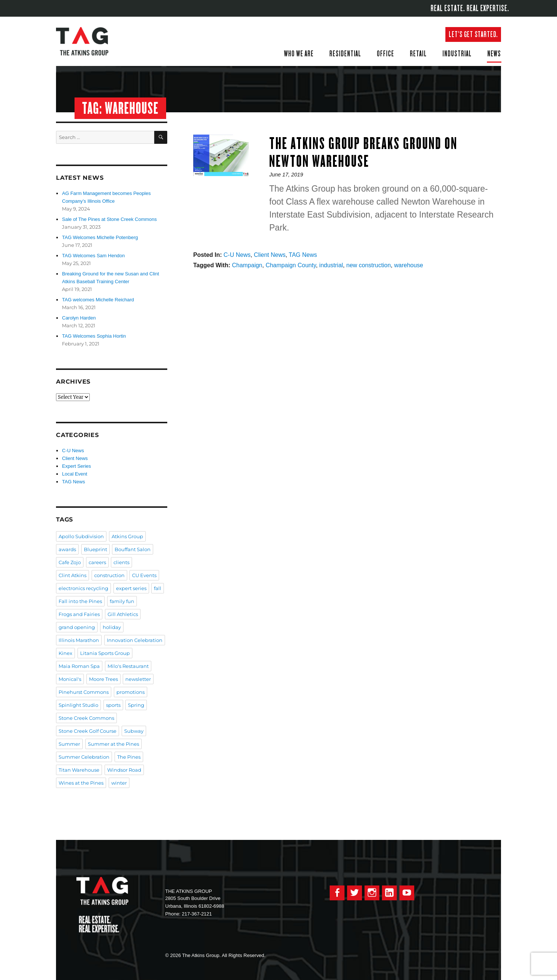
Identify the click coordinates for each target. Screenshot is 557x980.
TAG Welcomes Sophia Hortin (94, 336)
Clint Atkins (72, 575)
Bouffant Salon (133, 549)
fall (158, 588)
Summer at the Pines (113, 744)
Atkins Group (127, 536)
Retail (418, 53)
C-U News (237, 255)
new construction (369, 265)
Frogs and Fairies (79, 614)
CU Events (144, 575)
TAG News (303, 255)
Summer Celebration (84, 757)
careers (97, 562)
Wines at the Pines (81, 783)
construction (109, 575)
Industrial (457, 53)
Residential (345, 53)
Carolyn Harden (79, 318)
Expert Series (76, 466)
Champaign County (291, 265)
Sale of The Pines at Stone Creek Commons (109, 219)
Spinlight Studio (78, 705)
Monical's (70, 679)
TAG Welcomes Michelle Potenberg (100, 237)
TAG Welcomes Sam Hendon (93, 256)
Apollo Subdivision (81, 536)
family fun (122, 601)
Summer (69, 744)
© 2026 (173, 955)
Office (385, 53)
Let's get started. (473, 34)
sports (113, 705)
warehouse (409, 265)
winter (119, 783)
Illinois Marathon (79, 640)
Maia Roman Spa (79, 666)
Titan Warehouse (79, 770)
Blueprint (95, 549)
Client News (270, 255)
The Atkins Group (88, 41)
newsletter (138, 679)
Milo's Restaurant (128, 666)
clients (121, 562)
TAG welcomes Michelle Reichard (98, 300)
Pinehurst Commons (84, 692)
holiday (112, 627)
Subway (134, 731)
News (494, 53)
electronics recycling (83, 588)
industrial (331, 265)
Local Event (75, 474)
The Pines (129, 757)
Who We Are (299, 53)
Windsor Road (124, 770)
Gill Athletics (123, 614)
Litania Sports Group (105, 653)
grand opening (77, 627)
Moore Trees (103, 679)
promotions (131, 692)
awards (67, 549)
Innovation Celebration (135, 640)
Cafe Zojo (70, 562)
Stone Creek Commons (86, 718)
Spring (136, 705)
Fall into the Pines (80, 601)
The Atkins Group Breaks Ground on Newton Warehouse (363, 152)
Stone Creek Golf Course (88, 731)
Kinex (65, 653)
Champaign (247, 265)
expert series (131, 588)
